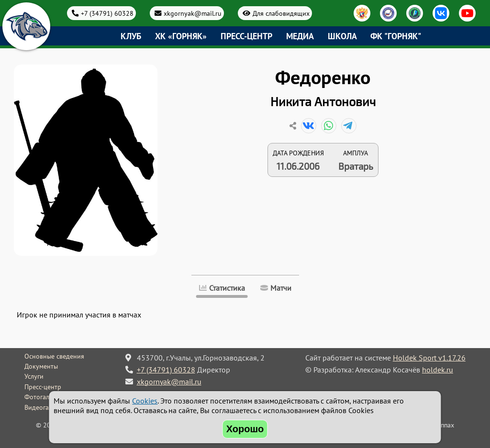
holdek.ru (438, 370)
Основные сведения (54, 356)
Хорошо (245, 429)
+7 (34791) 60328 (107, 13)
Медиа (300, 36)
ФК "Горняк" (396, 36)
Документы (41, 366)
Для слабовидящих (281, 13)
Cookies (145, 401)
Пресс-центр (246, 36)
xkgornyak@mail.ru (193, 13)
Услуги (34, 376)
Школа (342, 36)
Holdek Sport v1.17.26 (429, 358)
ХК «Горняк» (181, 36)
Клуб (131, 36)
